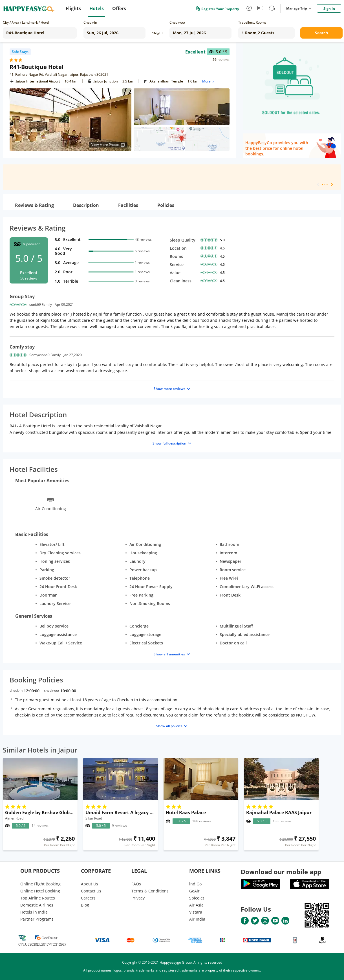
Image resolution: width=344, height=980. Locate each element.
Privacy (138, 898)
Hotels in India (34, 912)
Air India (197, 919)
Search (321, 33)
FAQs (136, 884)
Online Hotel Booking (40, 891)
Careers (88, 898)
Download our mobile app (281, 872)
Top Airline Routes (38, 898)
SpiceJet (197, 898)
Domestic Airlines (37, 905)
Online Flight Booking (40, 884)
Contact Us (91, 891)
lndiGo (195, 884)
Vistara (196, 912)
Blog (85, 905)
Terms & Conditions (150, 891)
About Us (90, 884)
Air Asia (196, 905)
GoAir (194, 891)
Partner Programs (37, 919)
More (209, 81)
